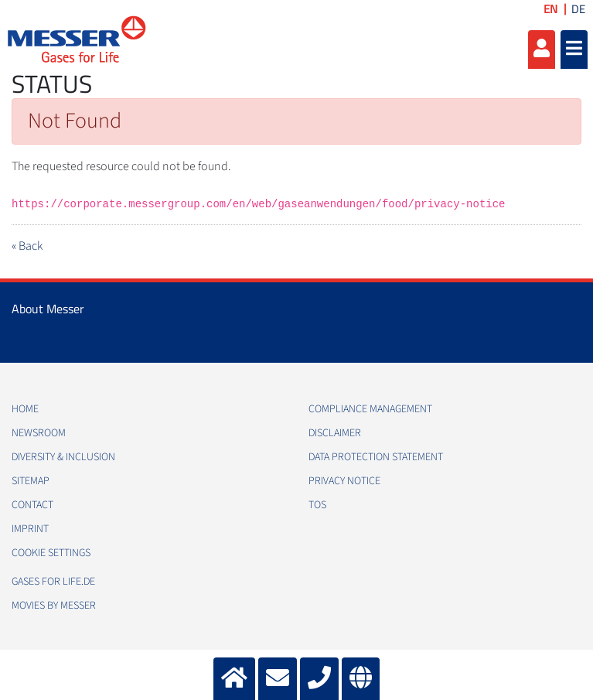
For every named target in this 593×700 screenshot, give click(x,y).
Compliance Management (370, 409)
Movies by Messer (54, 606)
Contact (32, 505)
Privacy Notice (344, 481)
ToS (317, 505)
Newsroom (39, 433)
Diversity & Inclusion (63, 457)
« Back (27, 246)
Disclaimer (335, 433)
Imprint (30, 529)
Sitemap (31, 481)
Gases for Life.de (53, 582)
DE (578, 9)
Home (25, 409)
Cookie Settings (51, 553)
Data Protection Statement (376, 457)
